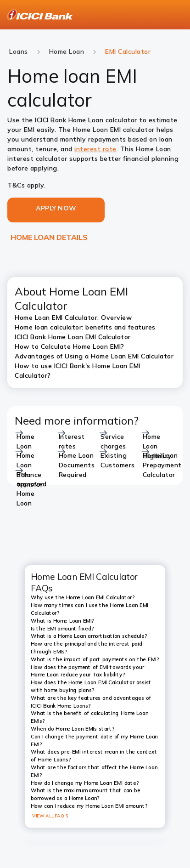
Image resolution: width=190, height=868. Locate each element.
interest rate (95, 149)
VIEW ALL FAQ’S (50, 816)
